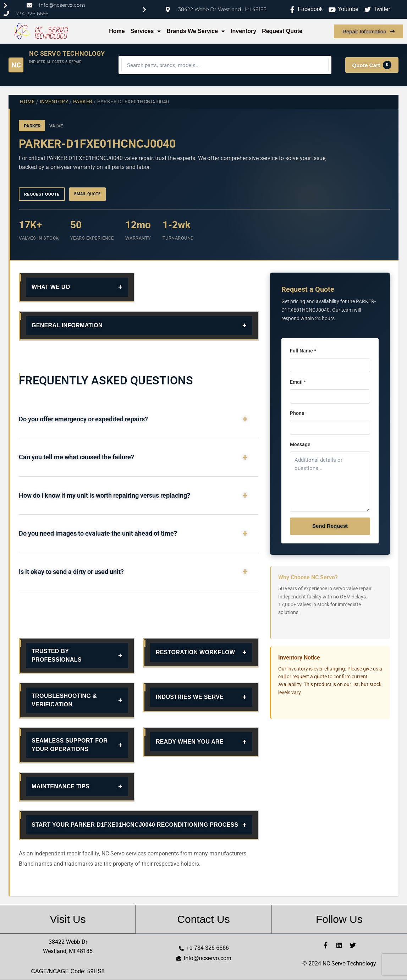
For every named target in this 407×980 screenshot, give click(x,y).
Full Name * (303, 351)
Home (117, 31)
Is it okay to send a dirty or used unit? (71, 572)
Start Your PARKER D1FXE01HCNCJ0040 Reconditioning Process (135, 825)
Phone (297, 413)
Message (300, 445)
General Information (67, 325)
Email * (298, 382)
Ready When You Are (190, 742)
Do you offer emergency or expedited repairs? (83, 419)
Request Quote (282, 31)
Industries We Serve (190, 697)
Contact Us (203, 919)
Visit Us (68, 919)
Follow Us (339, 919)
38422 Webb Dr (68, 942)
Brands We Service (196, 31)
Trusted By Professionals (57, 655)
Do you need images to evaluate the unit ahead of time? (98, 533)
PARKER (83, 102)
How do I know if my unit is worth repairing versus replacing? (104, 496)
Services (146, 31)
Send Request (330, 526)
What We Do (51, 287)
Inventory (243, 31)
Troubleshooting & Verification (64, 700)
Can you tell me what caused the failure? (76, 457)
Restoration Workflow (195, 652)
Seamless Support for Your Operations (70, 745)
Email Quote (88, 194)
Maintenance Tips (60, 786)
